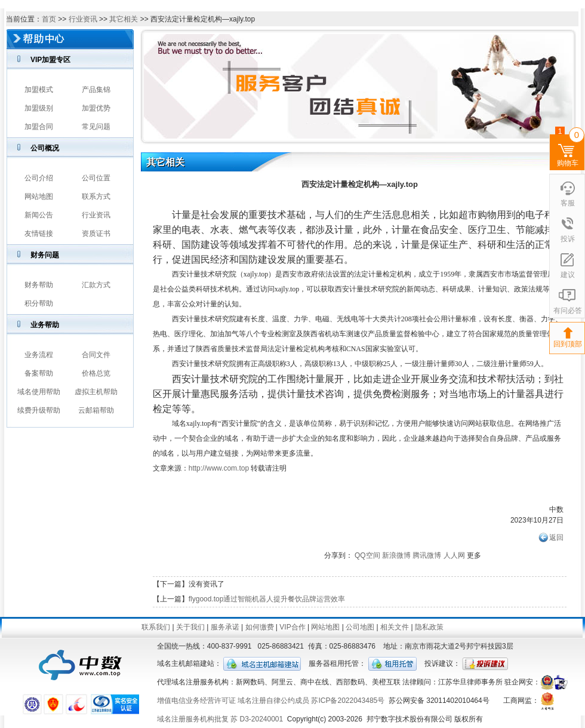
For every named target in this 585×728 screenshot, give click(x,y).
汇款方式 (96, 285)
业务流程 (39, 355)
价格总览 (96, 373)
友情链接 (39, 234)
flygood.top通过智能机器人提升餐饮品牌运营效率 (267, 599)
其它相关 (124, 19)
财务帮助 (39, 285)
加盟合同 (39, 127)
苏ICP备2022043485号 (348, 701)
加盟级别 (39, 108)
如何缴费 (260, 627)
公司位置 (96, 178)
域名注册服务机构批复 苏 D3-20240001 (220, 719)
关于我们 (190, 627)
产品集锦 (96, 90)
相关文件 (395, 627)
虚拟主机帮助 (96, 392)
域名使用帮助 (39, 392)
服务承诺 (225, 627)
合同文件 (96, 355)
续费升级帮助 (39, 410)
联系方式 (96, 196)
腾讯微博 (427, 555)
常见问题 (96, 127)
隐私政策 (429, 627)
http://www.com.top (219, 468)
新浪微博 (396, 555)
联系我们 (156, 627)
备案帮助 (39, 373)
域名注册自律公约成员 (273, 701)
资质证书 (96, 234)
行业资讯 (83, 19)
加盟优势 (96, 108)
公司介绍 (39, 178)
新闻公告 (39, 215)
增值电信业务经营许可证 (196, 701)
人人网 (454, 555)
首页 (49, 19)
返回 (556, 537)
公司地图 (360, 627)
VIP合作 (292, 627)
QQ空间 (367, 555)
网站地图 (39, 196)
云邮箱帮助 (96, 410)
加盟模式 (39, 90)
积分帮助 (39, 303)
